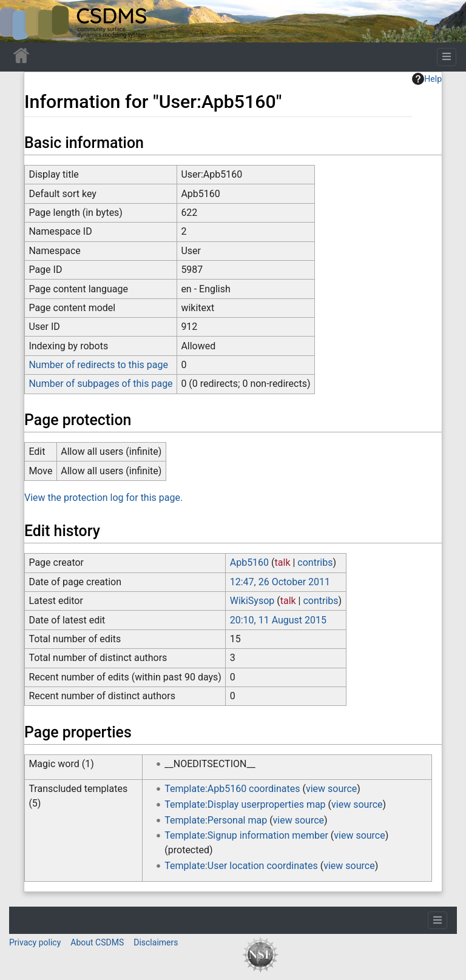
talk (283, 562)
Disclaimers (156, 942)
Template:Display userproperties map (245, 804)
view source (331, 789)
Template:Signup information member (246, 835)
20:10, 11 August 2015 (278, 620)
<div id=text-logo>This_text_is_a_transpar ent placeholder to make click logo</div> (19, 21)
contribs (315, 562)
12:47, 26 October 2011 (280, 582)
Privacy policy (35, 942)
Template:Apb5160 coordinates (232, 789)
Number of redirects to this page (98, 365)
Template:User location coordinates (241, 866)
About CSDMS (97, 942)
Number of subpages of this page (100, 384)
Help (427, 79)
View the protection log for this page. (103, 498)
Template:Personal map (216, 820)
